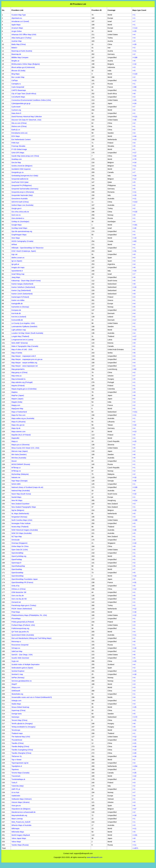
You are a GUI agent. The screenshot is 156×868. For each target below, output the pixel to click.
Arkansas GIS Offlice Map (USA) (24, 35)
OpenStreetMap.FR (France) (22, 582)
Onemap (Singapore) (19, 543)
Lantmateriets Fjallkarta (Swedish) (24, 327)
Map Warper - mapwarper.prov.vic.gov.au (27, 359)
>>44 (134, 136)
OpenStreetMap (17, 576)
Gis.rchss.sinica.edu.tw (20, 212)
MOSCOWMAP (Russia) (21, 464)
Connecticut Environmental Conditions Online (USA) (31, 100)
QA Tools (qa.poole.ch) (20, 632)
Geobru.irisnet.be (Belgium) (22, 166)
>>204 (135, 766)
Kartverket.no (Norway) (20, 307)
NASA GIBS (16, 484)
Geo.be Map (16, 162)
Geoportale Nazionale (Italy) (22, 195)
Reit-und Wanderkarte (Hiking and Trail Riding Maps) (31, 638)
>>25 (134, 707)
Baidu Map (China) (19, 44)
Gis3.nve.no (16, 215)
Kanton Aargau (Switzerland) (22, 284)
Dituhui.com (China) (19, 126)
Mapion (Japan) (17, 399)
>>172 (135, 717)
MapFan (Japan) (18, 395)
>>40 (134, 228)
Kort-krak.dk (16, 313)
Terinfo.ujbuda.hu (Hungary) (22, 724)
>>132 (135, 212)
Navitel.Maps (16, 497)
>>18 (134, 674)
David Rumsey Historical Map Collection (27, 117)
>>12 (134, 179)
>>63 (134, 241)
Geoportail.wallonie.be (20, 179)
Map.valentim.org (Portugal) (22, 382)
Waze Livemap (17, 819)
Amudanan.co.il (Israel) (20, 21)
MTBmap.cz (16, 468)
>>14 (134, 162)
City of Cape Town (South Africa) (24, 94)
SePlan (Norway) (18, 678)
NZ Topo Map (17, 537)
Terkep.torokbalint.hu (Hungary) (23, 727)
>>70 (134, 159)
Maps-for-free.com (18, 415)
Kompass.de (16, 310)
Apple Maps (16, 25)
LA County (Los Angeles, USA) (23, 323)
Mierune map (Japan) (20, 451)
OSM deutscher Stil (19, 592)
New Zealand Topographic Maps (24, 507)
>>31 (134, 251)
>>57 (134, 340)
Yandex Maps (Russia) (20, 845)
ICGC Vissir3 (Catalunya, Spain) (24, 251)
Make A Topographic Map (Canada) (25, 346)
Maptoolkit (15, 438)
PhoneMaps (16, 619)
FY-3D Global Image (19, 149)
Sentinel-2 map (17, 674)
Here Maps (16, 238)
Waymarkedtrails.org (19, 815)
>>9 (134, 41)
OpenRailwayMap (18, 566)
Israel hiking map (18, 274)
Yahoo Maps (16, 842)
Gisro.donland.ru (18, 218)
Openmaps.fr (16, 563)
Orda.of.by (15, 586)
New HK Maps (17, 500)
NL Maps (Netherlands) (20, 514)
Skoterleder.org (17, 694)
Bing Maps (15, 74)
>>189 (135, 57)
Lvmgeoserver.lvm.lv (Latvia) (22, 340)
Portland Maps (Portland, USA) (23, 625)
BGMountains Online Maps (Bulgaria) (26, 64)
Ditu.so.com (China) (19, 123)
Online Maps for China (20, 546)
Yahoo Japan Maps (19, 838)
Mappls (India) (17, 402)
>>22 (134, 776)
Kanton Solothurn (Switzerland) (23, 287)
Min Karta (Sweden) (19, 454)
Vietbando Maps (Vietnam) (22, 799)
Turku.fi (14, 783)
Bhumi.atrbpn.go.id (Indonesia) (23, 67)
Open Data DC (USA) (20, 550)
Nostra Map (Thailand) (20, 527)
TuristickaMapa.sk (18, 779)
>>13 (134, 80)
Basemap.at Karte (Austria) (22, 51)
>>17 (134, 153)
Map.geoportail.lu (18, 369)
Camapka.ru (16, 84)
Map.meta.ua (16, 376)
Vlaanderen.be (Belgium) (21, 809)
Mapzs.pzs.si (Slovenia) (20, 445)
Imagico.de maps (18, 267)
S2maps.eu (16, 648)
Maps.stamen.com (18, 432)
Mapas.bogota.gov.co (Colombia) (24, 389)
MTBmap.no (16, 471)
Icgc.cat (14, 254)
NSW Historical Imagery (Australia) (25, 530)
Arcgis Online (17, 31)
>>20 (134, 661)
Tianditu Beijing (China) (20, 746)
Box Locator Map (18, 77)
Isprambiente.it (17, 271)
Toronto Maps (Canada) (20, 773)
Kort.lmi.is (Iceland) (19, 317)
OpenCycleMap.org (19, 556)
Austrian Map (16, 41)
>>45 (134, 120)
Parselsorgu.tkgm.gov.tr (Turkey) (24, 605)
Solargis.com (16, 701)
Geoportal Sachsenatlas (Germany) (25, 189)
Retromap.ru (16, 641)
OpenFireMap (17, 559)
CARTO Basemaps (19, 90)
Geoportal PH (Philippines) (22, 185)
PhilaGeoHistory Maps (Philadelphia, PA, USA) (29, 615)
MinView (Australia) (19, 458)
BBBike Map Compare (20, 57)
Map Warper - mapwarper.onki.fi (24, 356)
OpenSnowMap (17, 573)
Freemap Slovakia (18, 146)
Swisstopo (15, 717)
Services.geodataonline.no (22, 681)
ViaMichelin (16, 796)
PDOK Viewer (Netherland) (22, 609)
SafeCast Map (17, 651)
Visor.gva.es (16, 806)
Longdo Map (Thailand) (20, 336)
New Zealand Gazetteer (20, 504)
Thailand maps (17, 733)
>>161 (135, 225)
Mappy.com (16, 405)
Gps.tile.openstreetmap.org (22, 231)
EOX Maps (16, 136)
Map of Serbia (17, 353)
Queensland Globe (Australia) (23, 635)
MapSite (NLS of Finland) (21, 435)
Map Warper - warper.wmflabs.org (24, 363)
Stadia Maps (16, 704)
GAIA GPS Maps (18, 153)
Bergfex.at (15, 61)
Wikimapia (15, 829)
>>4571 (135, 848)
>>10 (134, 64)
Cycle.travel (16, 107)
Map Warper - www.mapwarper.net (25, 366)
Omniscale (15, 540)
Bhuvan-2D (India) (18, 71)
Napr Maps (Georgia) (19, 481)
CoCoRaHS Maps (18, 97)
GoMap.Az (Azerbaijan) (20, 222)
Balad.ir (14, 48)
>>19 (134, 195)
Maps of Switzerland (19, 412)
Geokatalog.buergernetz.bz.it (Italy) (25, 176)
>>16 (134, 612)
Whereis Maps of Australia (21, 825)
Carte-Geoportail (18, 87)
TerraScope (16, 730)
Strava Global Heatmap (20, 707)
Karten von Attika (18, 300)
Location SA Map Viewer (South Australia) (27, 333)
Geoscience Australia (19, 199)
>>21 (134, 166)
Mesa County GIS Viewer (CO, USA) (25, 448)
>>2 (134, 48)
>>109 (135, 487)
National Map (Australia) (21, 491)
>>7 (134, 21)
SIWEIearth (16, 691)
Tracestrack (16, 776)
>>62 (134, 369)
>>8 (134, 94)
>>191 (135, 835)
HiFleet (14, 244)
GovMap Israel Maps (19, 228)
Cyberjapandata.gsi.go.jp (21, 103)
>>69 (134, 87)
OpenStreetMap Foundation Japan (25, 579)
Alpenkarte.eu (17, 18)
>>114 (135, 28)
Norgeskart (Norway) (19, 517)
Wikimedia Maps (18, 832)
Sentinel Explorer (18, 671)
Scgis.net (15, 661)
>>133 (135, 74)
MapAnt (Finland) (18, 386)
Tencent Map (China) (19, 720)
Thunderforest (17, 740)
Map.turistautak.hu (18, 379)
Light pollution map (19, 330)
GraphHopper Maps (19, 235)
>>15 (134, 441)
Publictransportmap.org (20, 628)
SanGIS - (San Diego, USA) (22, 655)
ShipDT (14, 684)
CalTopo (15, 80)
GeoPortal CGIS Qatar (20, 182)
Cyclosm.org (16, 110)
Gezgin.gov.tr (16, 208)
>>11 (134, 51)
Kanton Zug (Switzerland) (21, 290)
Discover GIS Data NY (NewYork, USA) (26, 120)
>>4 (134, 35)
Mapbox (15, 392)
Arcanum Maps (17, 28)
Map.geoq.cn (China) (19, 372)
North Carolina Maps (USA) (22, 520)
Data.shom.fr (16, 113)
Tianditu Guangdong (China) (22, 750)
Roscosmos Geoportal (20, 645)
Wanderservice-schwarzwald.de (23, 812)
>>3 (134, 67)
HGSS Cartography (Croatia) (22, 241)
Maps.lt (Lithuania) (18, 422)
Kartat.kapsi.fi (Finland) (20, 297)
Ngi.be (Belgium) (18, 510)
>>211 (135, 412)
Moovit (14, 461)
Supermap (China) (18, 710)
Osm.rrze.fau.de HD (19, 599)
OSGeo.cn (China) (18, 589)
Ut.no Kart (15, 792)
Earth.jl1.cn (16, 130)
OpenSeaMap (17, 569)
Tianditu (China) (17, 743)
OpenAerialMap (17, 553)
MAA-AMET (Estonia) (20, 343)
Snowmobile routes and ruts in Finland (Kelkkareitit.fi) (32, 697)
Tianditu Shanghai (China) (21, 753)
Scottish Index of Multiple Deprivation (25, 664)
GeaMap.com (17, 159)
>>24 (134, 100)
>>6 (134, 61)
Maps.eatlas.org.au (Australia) (23, 418)
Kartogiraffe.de (17, 304)
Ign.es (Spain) (17, 261)
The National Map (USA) (21, 737)
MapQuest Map (17, 409)
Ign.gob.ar (15, 264)
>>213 (135, 202)
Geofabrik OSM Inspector (21, 169)
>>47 (134, 809)
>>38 (134, 481)
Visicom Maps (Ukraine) (20, 802)
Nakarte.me (16, 477)
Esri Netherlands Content (21, 140)
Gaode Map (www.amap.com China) (25, 156)
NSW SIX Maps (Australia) (22, 533)
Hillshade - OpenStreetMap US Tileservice (27, 248)
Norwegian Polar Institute (21, 523)
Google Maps (17, 225)
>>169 (135, 520)
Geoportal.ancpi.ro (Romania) (23, 192)
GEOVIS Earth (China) (20, 202)
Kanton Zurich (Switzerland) (22, 294)
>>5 (134, 71)
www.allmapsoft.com (95, 857)
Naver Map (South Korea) (21, 494)
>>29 (134, 31)
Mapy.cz (15, 441)
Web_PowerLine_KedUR (21, 822)
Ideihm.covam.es (18, 258)
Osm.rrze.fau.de (18, 596)
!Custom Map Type (19, 15)
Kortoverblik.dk (17, 320)
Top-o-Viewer (16, 760)
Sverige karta (16, 714)
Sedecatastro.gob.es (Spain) (22, 668)
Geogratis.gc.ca (17, 172)
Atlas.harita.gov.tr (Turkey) (21, 38)
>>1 (134, 15)
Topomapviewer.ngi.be (20, 763)
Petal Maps (16, 612)
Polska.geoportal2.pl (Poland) (23, 622)
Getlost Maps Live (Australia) (22, 205)
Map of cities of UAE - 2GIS (22, 349)
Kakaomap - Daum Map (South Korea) (26, 281)
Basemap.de (16, 54)
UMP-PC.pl (16, 789)
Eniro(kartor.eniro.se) (19, 133)
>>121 (135, 117)
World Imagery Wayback (21, 835)
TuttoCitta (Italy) (17, 786)
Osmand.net (16, 602)
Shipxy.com (16, 687)
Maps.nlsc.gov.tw (18, 425)
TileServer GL (17, 756)
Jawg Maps (16, 277)
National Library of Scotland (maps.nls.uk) (27, 487)
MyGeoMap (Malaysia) (20, 474)
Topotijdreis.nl (17, 766)
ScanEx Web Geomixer (20, 658)
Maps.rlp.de (16, 428)
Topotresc (15, 769)
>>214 (135, 500)
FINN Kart (15, 143)
